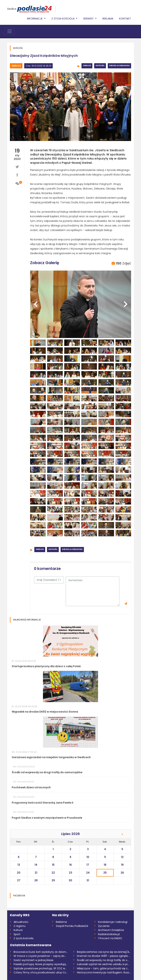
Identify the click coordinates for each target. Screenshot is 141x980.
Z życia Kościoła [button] (63, 19)
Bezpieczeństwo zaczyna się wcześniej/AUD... (104, 952)
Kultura (18, 930)
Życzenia (104, 926)
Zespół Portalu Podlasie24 (72, 926)
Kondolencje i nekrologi (113, 922)
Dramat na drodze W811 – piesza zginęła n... (104, 956)
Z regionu (20, 926)
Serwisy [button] (89, 19)
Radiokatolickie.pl (109, 934)
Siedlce (12, 9)
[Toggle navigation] (10, 31)
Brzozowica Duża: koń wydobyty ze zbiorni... (41, 952)
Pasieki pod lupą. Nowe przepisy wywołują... (40, 964)
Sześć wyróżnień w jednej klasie (34, 960)
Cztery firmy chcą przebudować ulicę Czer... (41, 972)
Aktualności (21, 922)
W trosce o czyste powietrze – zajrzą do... (40, 956)
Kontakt (125, 19)
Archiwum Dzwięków (111, 930)
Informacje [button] (35, 19)
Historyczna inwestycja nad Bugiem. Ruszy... (104, 972)
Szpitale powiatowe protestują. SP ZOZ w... (40, 968)
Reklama (108, 19)
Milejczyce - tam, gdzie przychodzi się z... (103, 968)
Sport (17, 934)
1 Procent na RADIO (110, 938)
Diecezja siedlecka (119, 66)
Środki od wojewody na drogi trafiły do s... (103, 960)
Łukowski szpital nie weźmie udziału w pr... (103, 964)
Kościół (100, 66)
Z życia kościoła (23, 938)
